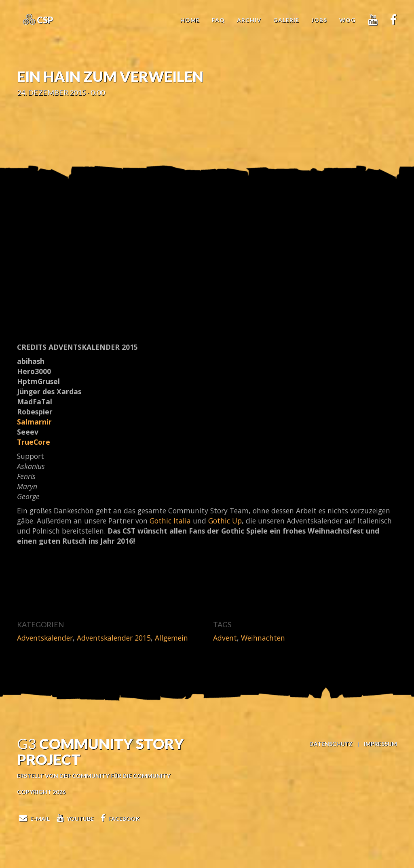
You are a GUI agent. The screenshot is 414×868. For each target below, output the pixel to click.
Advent (225, 638)
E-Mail (33, 819)
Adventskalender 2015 (114, 638)
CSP (44, 20)
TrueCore (34, 442)
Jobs (319, 20)
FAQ (218, 20)
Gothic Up (225, 521)
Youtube (74, 819)
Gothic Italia (170, 521)
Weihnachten (263, 638)
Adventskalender (45, 638)
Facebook (119, 819)
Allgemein (171, 638)
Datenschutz (331, 744)
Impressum (380, 744)
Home (190, 20)
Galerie (286, 20)
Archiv (249, 20)
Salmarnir (34, 422)
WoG (347, 20)
